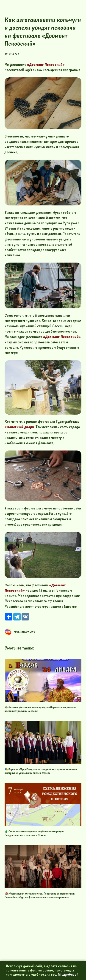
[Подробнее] (68, 974)
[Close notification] (83, 964)
